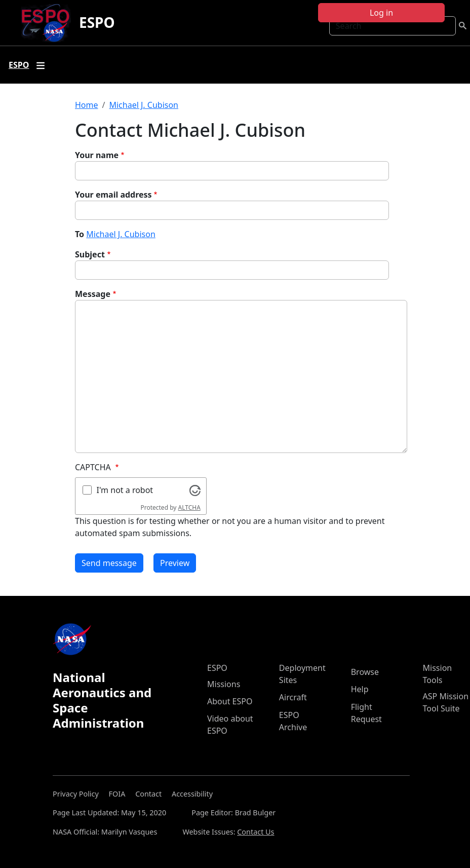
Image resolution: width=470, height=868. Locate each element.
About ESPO (230, 701)
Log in (381, 13)
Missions (224, 684)
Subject (90, 254)
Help (360, 689)
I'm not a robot (125, 490)
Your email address (113, 195)
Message (93, 294)
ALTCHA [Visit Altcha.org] (189, 507)
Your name (97, 155)
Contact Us (256, 832)
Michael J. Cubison (144, 105)
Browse (365, 672)
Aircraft (293, 697)
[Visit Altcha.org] (195, 489)
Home (87, 105)
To (80, 234)
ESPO (97, 22)
